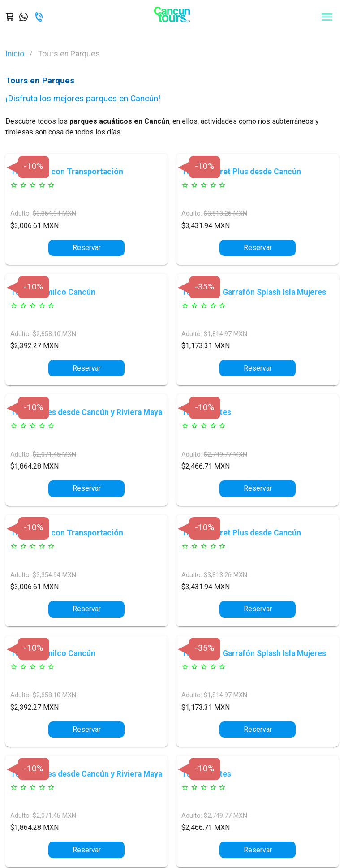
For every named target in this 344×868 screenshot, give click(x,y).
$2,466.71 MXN (206, 466)
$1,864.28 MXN (34, 466)
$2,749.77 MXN (226, 455)
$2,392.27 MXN (34, 346)
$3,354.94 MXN (54, 214)
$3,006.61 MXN (34, 226)
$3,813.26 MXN (226, 214)
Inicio (15, 54)
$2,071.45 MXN (54, 455)
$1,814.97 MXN (226, 334)
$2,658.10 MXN (54, 334)
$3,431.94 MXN (206, 226)
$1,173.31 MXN (206, 346)
